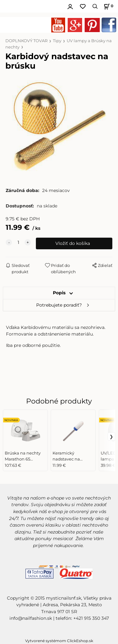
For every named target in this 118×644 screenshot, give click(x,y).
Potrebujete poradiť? (59, 305)
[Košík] (108, 6)
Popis (59, 293)
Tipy (57, 41)
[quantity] (18, 243)
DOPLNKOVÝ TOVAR (26, 41)
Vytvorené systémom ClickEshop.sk (59, 641)
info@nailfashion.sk (31, 618)
